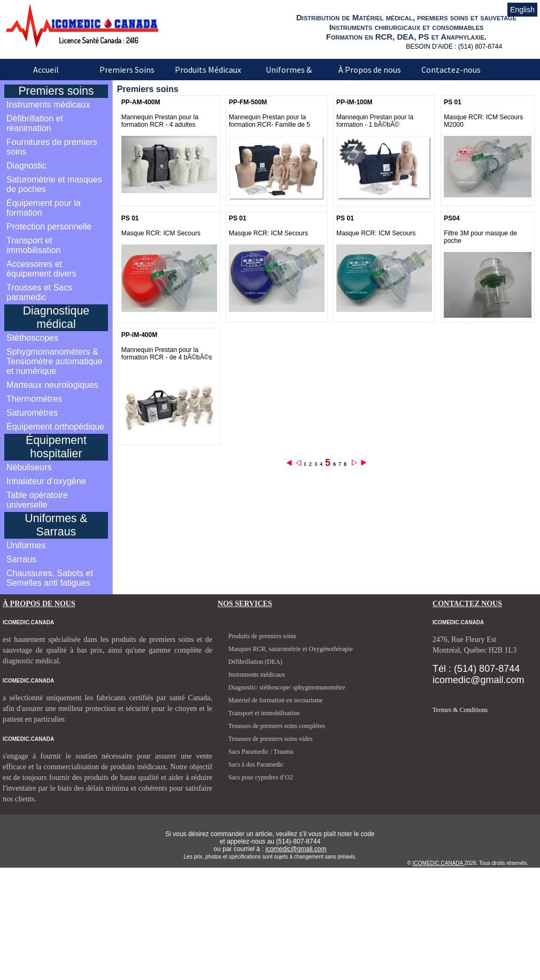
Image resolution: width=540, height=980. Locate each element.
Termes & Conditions (460, 710)
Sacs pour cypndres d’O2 (261, 777)
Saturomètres (32, 413)
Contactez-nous (451, 70)
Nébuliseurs (29, 467)
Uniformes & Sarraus (289, 77)
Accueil (46, 70)
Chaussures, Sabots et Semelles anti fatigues (50, 578)
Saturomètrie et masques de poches (54, 184)
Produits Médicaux (208, 70)
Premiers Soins (127, 70)
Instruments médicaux (48, 105)
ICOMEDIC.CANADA (439, 863)
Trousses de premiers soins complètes (277, 726)
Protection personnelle (49, 227)
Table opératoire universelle (37, 500)
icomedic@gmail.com (296, 849)
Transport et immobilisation (33, 245)
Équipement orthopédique (55, 427)
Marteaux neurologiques (52, 385)
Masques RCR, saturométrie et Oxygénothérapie (291, 649)
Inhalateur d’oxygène (46, 481)
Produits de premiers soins (262, 636)
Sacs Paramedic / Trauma (261, 752)
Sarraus (21, 559)
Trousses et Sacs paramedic (39, 292)
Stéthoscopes (32, 338)
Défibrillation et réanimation (35, 123)
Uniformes (26, 545)
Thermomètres (34, 399)
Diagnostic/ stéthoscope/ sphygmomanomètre (287, 687)
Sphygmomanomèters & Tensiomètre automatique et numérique (55, 361)
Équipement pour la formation (44, 208)
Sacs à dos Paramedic (256, 764)
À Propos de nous (370, 70)
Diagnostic (26, 166)
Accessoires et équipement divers (41, 269)
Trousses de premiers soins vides (271, 739)
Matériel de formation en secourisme (276, 700)
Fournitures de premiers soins (52, 147)
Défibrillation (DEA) (255, 662)
